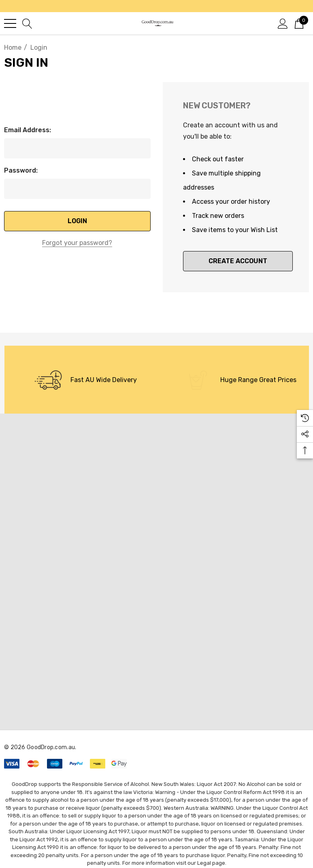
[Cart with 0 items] (299, 23)
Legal (204, 863)
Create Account (238, 261)
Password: (21, 170)
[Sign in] (283, 23)
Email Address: (28, 130)
